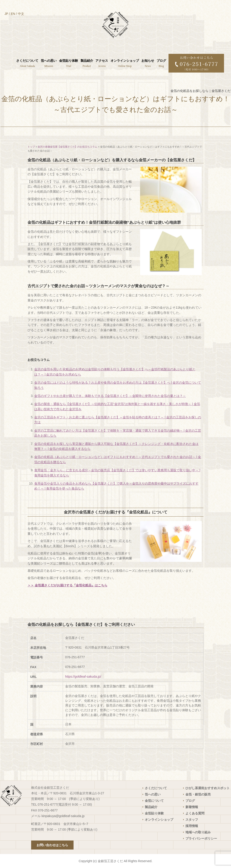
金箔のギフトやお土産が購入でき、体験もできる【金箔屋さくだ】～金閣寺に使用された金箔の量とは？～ (110, 396)
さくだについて (156, 788)
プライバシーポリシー (201, 838)
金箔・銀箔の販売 (198, 794)
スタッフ (192, 820)
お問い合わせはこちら (52, 845)
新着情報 (192, 807)
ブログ (190, 801)
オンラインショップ (159, 820)
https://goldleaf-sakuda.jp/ (83, 677)
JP (6, 14)
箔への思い (153, 794)
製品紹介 (151, 807)
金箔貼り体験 (154, 813)
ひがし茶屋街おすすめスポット (208, 788)
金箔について (154, 801)
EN (13, 14)
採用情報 (192, 826)
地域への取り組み (198, 832)
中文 (21, 14)
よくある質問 (195, 813)
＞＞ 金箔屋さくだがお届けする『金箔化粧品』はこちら (67, 585)
